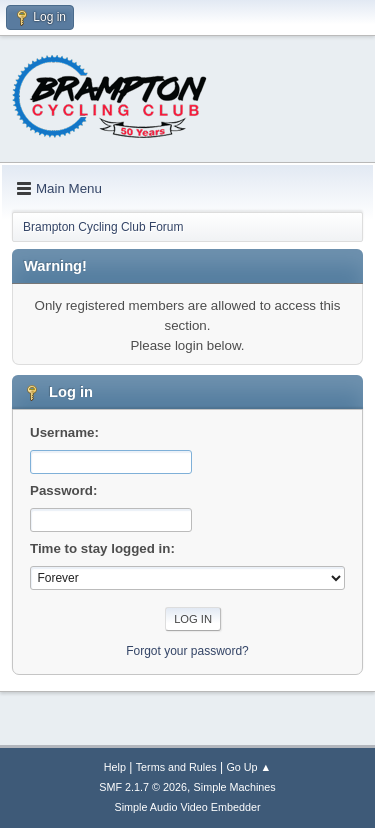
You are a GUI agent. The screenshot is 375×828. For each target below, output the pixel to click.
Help (115, 767)
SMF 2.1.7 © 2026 (143, 787)
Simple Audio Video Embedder (187, 807)
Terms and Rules (176, 767)
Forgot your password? (187, 651)
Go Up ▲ (248, 767)
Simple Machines (235, 787)
